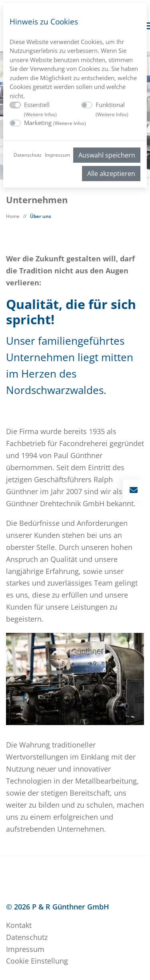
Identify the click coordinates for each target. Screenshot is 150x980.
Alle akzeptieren (111, 174)
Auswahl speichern (107, 155)
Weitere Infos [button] (40, 114)
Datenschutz (28, 155)
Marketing (55, 123)
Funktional (112, 109)
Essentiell (40, 109)
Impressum (57, 155)
